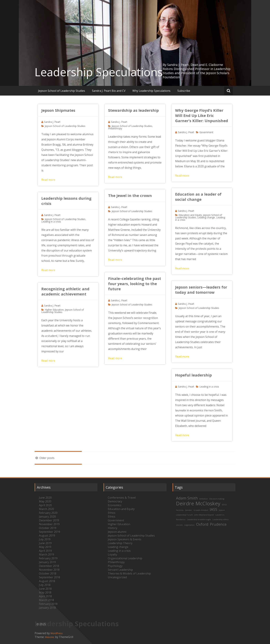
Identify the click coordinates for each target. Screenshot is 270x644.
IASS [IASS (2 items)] (214, 509)
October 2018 (48, 573)
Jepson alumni (117, 532)
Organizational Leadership (125, 558)
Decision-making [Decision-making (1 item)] (217, 499)
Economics (115, 505)
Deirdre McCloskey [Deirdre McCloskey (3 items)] (198, 503)
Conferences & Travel (122, 498)
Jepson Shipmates (58, 110)
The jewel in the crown (130, 195)
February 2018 (48, 604)
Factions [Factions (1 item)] (180, 510)
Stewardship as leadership (133, 110)
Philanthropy (115, 128)
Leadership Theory (120, 543)
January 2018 (47, 608)
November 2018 (49, 570)
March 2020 (46, 509)
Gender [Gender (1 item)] (188, 510)
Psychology (115, 566)
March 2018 (46, 600)
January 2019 (47, 562)
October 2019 (48, 528)
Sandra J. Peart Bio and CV (109, 91)
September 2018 (50, 577)
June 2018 (45, 589)
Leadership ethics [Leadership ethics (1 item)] (220, 519)
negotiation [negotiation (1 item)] (189, 525)
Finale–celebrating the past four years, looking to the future (135, 284)
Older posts (45, 458)
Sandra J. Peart (52, 122)
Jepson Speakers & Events (125, 539)
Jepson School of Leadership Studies (62, 91)
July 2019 (45, 539)
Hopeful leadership (193, 375)
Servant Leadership (120, 570)
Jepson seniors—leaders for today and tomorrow (201, 290)
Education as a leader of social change (198, 197)
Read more (48, 180)
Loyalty (112, 554)
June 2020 (45, 498)
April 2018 (45, 596)
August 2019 (47, 536)
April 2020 (45, 505)
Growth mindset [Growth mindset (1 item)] (201, 510)
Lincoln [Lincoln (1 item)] (179, 525)
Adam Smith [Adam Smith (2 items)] (187, 498)
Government (206, 132)
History (113, 528)
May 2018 (45, 592)
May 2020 (45, 501)
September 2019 (50, 532)
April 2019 (45, 551)
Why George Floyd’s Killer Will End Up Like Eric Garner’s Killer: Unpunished (202, 115)
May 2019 (45, 547)
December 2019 (49, 520)
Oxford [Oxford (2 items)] (202, 524)
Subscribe (184, 91)
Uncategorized (117, 577)
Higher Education (54, 310)
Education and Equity (190, 215)
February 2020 (48, 513)
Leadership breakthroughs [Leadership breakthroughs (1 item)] (199, 519)
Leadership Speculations (99, 72)
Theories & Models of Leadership (129, 573)
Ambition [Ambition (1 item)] (204, 499)
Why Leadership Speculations (151, 91)
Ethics (112, 513)
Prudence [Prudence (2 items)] (218, 524)
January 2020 (47, 517)
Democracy (115, 501)
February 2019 (48, 558)
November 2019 (49, 524)
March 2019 (46, 554)
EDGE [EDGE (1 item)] (224, 505)
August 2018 (47, 581)
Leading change (206, 217)
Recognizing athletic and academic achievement (65, 291)
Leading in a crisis (51, 222)
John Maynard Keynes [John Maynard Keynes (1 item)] (204, 515)
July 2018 (45, 585)
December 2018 (49, 566)
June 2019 (45, 543)
